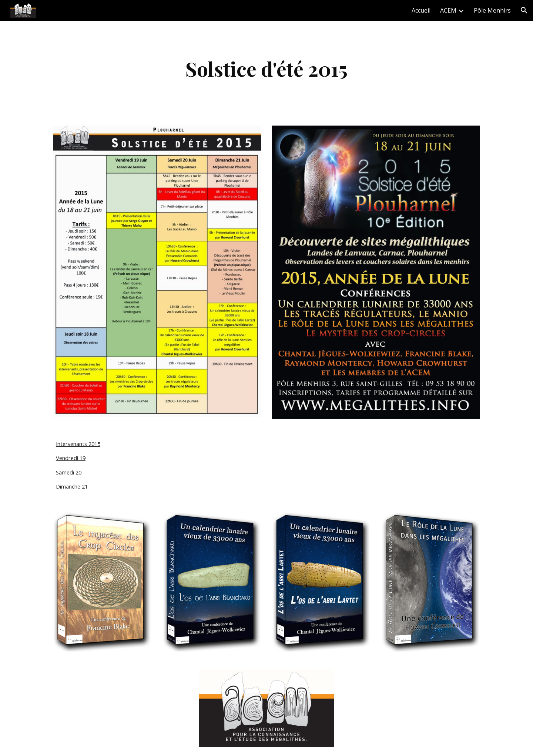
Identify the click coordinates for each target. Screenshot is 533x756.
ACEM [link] (448, 10)
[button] (524, 10)
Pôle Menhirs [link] (492, 10)
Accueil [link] (421, 10)
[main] (266, 69)
